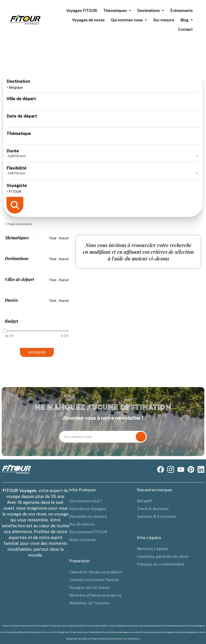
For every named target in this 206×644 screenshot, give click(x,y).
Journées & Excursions (156, 516)
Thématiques (115, 11)
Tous (53, 238)
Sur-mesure (164, 20)
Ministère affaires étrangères (95, 595)
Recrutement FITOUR (88, 532)
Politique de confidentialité (161, 564)
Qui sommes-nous (127, 20)
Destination (103, 84)
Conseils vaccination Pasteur (94, 580)
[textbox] (44, 87)
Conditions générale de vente (163, 557)
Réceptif (145, 501)
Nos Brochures (82, 524)
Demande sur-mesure (88, 516)
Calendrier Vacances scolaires (96, 572)
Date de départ (103, 119)
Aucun (64, 238)
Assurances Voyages (88, 509)
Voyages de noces (88, 20)
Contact (185, 29)
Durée (103, 154)
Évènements (182, 11)
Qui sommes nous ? (86, 501)
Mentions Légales (153, 549)
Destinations (149, 11)
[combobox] (103, 88)
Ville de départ (103, 101)
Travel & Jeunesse (153, 509)
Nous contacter (83, 540)
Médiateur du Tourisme (89, 603)
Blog (184, 20)
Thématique (103, 136)
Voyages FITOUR (82, 11)
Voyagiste (103, 188)
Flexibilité (103, 171)
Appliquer (37, 352)
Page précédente (18, 224)
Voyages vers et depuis (90, 588)
